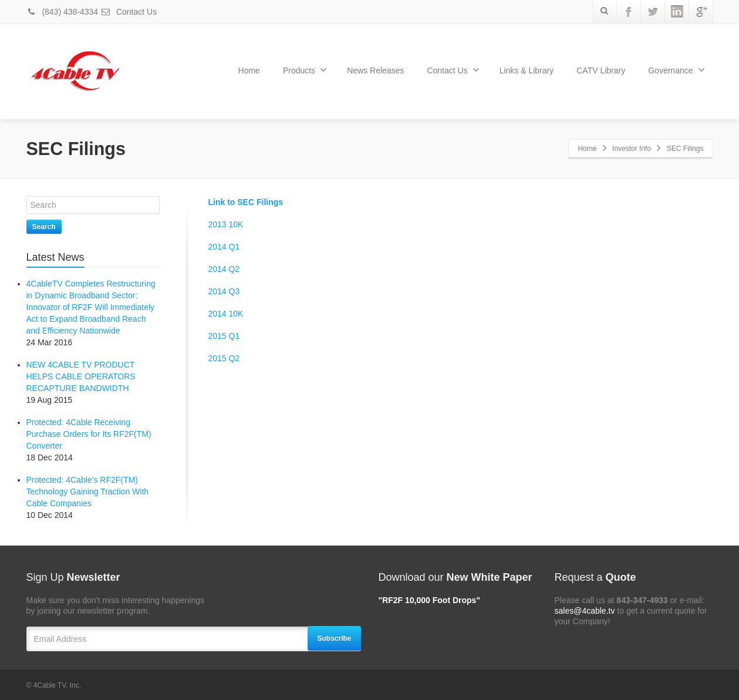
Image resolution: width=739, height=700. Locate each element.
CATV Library (601, 70)
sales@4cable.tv (585, 611)
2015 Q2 (224, 358)
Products (305, 70)
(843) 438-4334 (63, 12)
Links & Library (527, 70)
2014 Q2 (224, 269)
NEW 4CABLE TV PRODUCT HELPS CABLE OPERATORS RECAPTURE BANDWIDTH (81, 376)
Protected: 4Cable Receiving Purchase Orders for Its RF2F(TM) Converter (89, 434)
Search (44, 227)
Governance (676, 70)
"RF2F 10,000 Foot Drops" (430, 600)
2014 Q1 (224, 247)
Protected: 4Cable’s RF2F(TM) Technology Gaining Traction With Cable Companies (88, 492)
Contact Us (129, 12)
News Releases (375, 70)
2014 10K (226, 314)
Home (249, 70)
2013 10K (226, 224)
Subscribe (334, 638)
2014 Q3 (224, 291)
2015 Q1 (224, 336)
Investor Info (632, 149)
